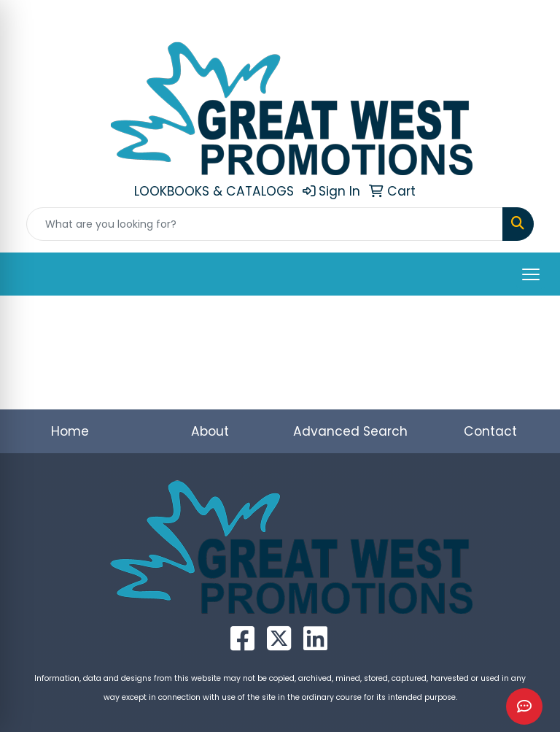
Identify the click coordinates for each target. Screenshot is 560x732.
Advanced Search (350, 431)
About (210, 431)
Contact (490, 431)
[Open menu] (531, 274)
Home (70, 431)
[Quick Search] (265, 224)
